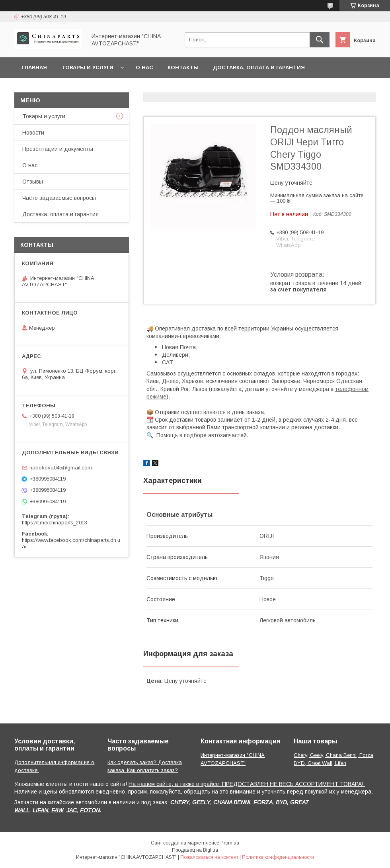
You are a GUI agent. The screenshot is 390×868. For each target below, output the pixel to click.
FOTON (90, 810)
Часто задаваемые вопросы (59, 198)
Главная (34, 67)
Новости (33, 133)
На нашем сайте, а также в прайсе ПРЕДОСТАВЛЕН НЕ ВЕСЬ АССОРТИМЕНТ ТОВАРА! (247, 784)
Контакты (183, 67)
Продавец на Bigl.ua (195, 850)
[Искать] (320, 40)
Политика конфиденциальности (278, 857)
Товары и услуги (87, 67)
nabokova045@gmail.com (61, 468)
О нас (144, 67)
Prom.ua (230, 843)
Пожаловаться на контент (209, 857)
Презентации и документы (58, 149)
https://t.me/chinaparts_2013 (55, 523)
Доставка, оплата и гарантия (259, 67)
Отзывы (33, 182)
